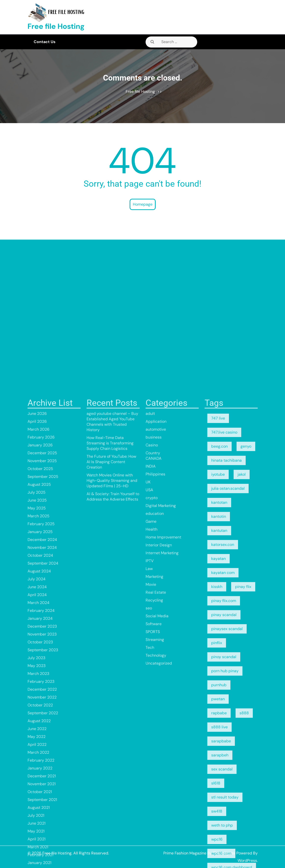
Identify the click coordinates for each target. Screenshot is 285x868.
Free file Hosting (56, 26)
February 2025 (41, 794)
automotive (156, 700)
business (154, 708)
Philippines (155, 745)
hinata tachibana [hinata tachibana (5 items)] (226, 731)
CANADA (154, 729)
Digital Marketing (161, 776)
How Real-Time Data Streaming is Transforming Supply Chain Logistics (110, 713)
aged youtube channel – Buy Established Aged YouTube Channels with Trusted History (112, 692)
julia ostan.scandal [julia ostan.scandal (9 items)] (228, 759)
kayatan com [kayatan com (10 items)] (223, 843)
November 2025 (42, 731)
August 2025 (39, 755)
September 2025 (43, 747)
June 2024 (37, 857)
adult (150, 684)
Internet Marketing (162, 823)
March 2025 (38, 786)
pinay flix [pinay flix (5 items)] (243, 857)
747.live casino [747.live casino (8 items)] (224, 703)
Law (149, 839)
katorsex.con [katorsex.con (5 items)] (223, 815)
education (155, 784)
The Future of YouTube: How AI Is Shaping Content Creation (111, 732)
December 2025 (42, 723)
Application (156, 692)
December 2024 (42, 810)
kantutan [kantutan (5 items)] (219, 801)
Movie (151, 855)
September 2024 (43, 834)
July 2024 (37, 849)
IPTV (150, 831)
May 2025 (37, 778)
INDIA (151, 737)
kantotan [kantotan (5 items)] (219, 773)
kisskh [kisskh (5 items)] (217, 857)
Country (153, 723)
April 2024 (37, 865)
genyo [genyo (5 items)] (246, 717)
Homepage (143, 204)
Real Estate (156, 863)
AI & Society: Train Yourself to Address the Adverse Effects (113, 767)
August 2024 (39, 842)
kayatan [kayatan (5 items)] (218, 829)
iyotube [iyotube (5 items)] (218, 745)
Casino (152, 715)
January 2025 (40, 802)
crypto (152, 768)
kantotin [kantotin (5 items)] (219, 787)
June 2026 (37, 684)
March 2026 (38, 700)
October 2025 (40, 739)
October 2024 (40, 826)
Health (151, 800)
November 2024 (42, 818)
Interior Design (159, 815)
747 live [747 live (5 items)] (218, 689)
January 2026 (40, 715)
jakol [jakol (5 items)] (242, 745)
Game (151, 792)
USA (149, 760)
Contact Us (45, 42)
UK (148, 752)
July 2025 (37, 763)
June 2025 (37, 771)
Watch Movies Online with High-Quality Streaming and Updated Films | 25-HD (112, 751)
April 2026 (37, 692)
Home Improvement (163, 808)
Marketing (154, 847)
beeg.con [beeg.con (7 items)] (219, 717)
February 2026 (41, 708)
